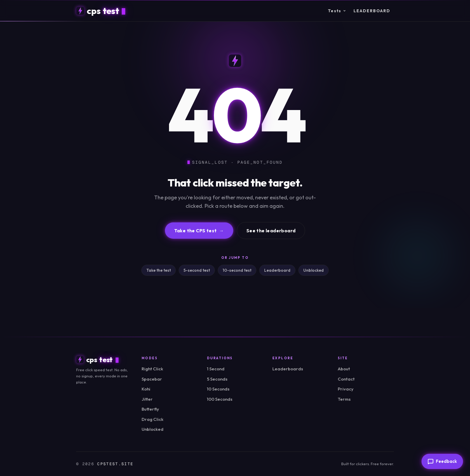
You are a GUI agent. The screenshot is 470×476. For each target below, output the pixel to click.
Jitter (147, 399)
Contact (346, 379)
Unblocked (314, 270)
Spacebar (152, 379)
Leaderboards (288, 369)
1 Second (216, 369)
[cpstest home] (101, 11)
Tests (337, 11)
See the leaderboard (271, 231)
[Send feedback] (442, 461)
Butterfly (150, 409)
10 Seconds (218, 389)
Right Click (152, 369)
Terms (344, 399)
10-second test (237, 270)
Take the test (159, 270)
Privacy (346, 389)
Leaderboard (372, 11)
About (344, 369)
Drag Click (153, 419)
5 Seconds (217, 379)
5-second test (197, 270)
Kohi (146, 389)
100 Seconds (220, 399)
